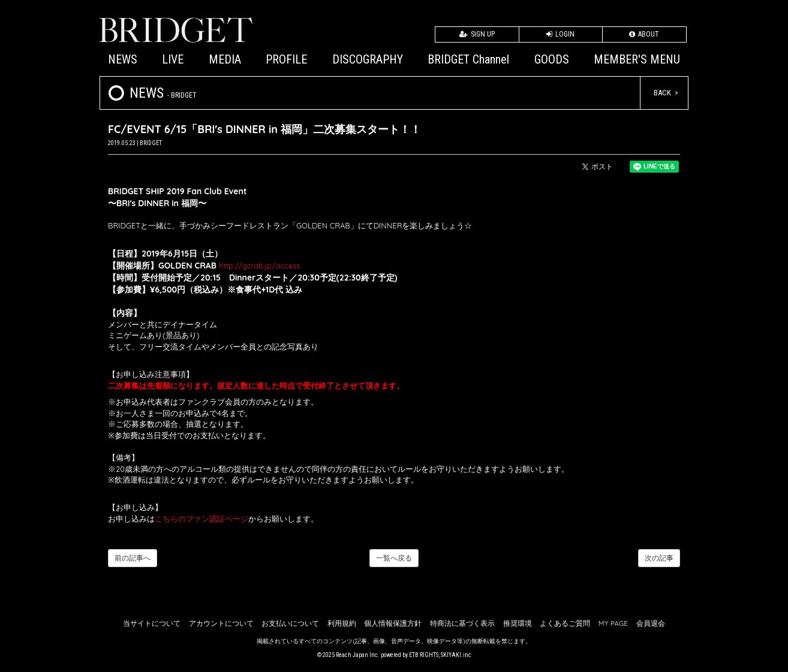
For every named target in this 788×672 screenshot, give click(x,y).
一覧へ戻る (394, 558)
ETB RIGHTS (424, 655)
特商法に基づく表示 (462, 623)
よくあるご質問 (565, 623)
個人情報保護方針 (393, 623)
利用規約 (342, 623)
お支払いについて (290, 623)
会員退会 (651, 623)
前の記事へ (133, 558)
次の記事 (659, 558)
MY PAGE (613, 623)
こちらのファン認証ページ (201, 519)
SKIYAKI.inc (456, 655)
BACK (662, 93)
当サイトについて (152, 623)
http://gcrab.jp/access (260, 266)
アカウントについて (221, 623)
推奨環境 (518, 623)
